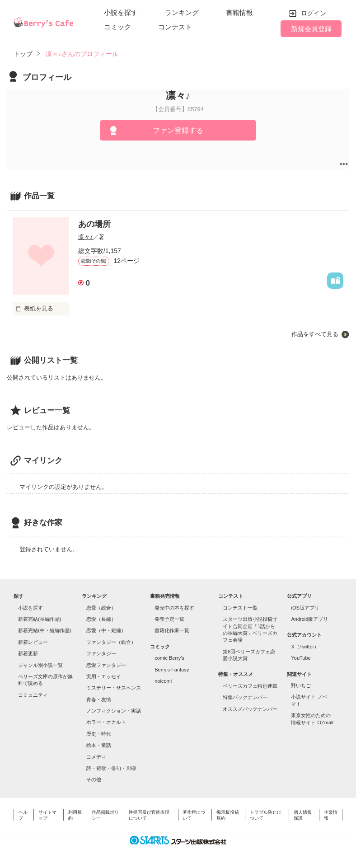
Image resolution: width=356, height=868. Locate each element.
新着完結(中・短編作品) (44, 630)
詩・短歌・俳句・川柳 (111, 768)
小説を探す (121, 12)
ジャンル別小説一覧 (40, 665)
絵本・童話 (99, 745)
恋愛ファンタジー (106, 665)
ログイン (314, 13)
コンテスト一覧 (240, 608)
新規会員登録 (311, 29)
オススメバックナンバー (250, 709)
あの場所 (94, 224)
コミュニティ (33, 695)
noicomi (163, 681)
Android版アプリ (309, 619)
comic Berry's (169, 658)
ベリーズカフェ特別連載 (250, 686)
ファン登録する (178, 130)
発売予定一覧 (169, 619)
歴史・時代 (99, 734)
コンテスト (175, 27)
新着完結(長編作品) (40, 619)
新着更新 (28, 653)
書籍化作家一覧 (172, 630)
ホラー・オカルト (106, 722)
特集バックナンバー (245, 697)
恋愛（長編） (101, 619)
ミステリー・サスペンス (114, 688)
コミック (117, 27)
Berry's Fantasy (172, 670)
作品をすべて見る (315, 334)
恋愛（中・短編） (106, 630)
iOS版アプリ (305, 608)
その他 (94, 779)
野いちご (301, 685)
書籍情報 (239, 12)
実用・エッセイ (104, 676)
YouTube (301, 658)
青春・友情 (99, 699)
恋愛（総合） (101, 608)
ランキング (182, 12)
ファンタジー (101, 653)
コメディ (96, 757)
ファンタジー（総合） (111, 642)
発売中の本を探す (174, 608)
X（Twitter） (305, 647)
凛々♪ (86, 237)
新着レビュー (33, 642)
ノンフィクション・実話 (114, 711)
